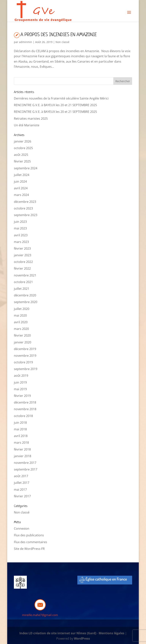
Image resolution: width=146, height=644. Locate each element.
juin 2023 (20, 222)
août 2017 (21, 476)
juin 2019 (20, 382)
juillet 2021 (22, 289)
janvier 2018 (23, 456)
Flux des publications (29, 535)
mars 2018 (21, 443)
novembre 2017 (25, 463)
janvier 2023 (23, 255)
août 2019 (21, 376)
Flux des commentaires (31, 542)
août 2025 (21, 155)
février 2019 (22, 396)
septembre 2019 (26, 369)
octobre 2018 (23, 416)
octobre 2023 (23, 208)
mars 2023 (21, 242)
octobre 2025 (23, 148)
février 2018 (22, 449)
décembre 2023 (25, 202)
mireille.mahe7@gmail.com (40, 615)
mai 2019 (20, 389)
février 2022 (22, 268)
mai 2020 (20, 315)
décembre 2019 (25, 349)
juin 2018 (20, 423)
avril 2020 (21, 322)
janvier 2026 (23, 141)
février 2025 (22, 161)
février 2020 (22, 335)
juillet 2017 (22, 483)
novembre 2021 (25, 275)
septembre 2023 (26, 215)
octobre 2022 (23, 262)
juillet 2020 (22, 309)
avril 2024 (21, 188)
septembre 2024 (26, 168)
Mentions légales (111, 633)
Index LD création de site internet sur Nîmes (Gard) (58, 633)
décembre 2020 (25, 295)
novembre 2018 (25, 409)
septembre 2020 (26, 302)
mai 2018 (20, 429)
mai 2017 (20, 490)
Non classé (62, 42)
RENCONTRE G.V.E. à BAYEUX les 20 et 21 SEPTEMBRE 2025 (55, 105)
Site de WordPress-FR (29, 549)
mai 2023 (20, 228)
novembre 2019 (25, 356)
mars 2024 (21, 195)
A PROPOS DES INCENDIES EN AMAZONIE (59, 35)
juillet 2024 (22, 175)
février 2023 (22, 248)
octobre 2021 (23, 282)
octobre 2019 (23, 362)
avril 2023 (21, 235)
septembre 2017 (26, 469)
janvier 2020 (23, 342)
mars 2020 (21, 329)
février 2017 (22, 496)
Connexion (22, 529)
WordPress (82, 638)
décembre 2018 (25, 402)
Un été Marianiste (27, 125)
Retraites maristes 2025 (31, 119)
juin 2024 (20, 181)
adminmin (26, 42)
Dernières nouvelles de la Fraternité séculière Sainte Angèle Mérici (61, 98)
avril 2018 (21, 436)
